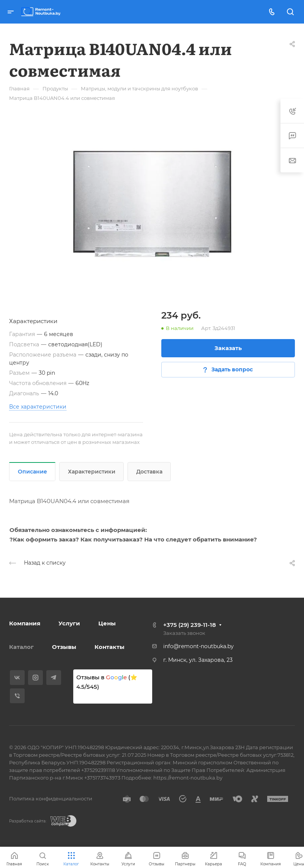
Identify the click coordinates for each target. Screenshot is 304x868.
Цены (107, 623)
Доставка (149, 472)
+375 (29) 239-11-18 (190, 625)
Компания (25, 623)
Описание (32, 472)
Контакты (109, 647)
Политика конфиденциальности (51, 799)
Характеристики (92, 472)
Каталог (21, 647)
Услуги (69, 623)
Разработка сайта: (28, 821)
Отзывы (64, 647)
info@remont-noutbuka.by (198, 646)
